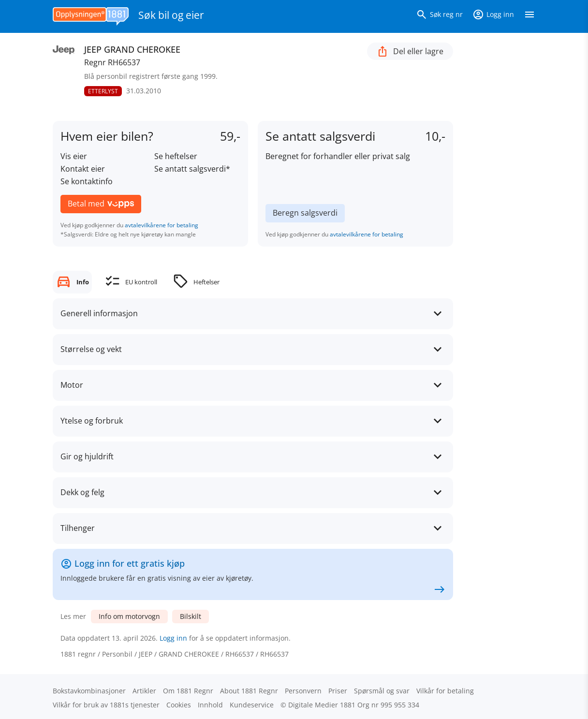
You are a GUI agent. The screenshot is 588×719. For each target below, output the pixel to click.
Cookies (179, 705)
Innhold (210, 705)
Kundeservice (252, 705)
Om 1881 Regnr (188, 691)
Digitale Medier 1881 (322, 705)
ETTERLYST (103, 91)
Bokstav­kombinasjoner (89, 691)
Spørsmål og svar (382, 691)
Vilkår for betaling (445, 691)
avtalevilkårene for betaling (162, 225)
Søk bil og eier (171, 15)
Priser (338, 691)
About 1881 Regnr (249, 691)
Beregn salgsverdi (305, 213)
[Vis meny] (529, 16)
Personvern (303, 691)
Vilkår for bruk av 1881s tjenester (106, 705)
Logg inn (173, 638)
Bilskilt (191, 616)
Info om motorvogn (129, 616)
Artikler (144, 691)
